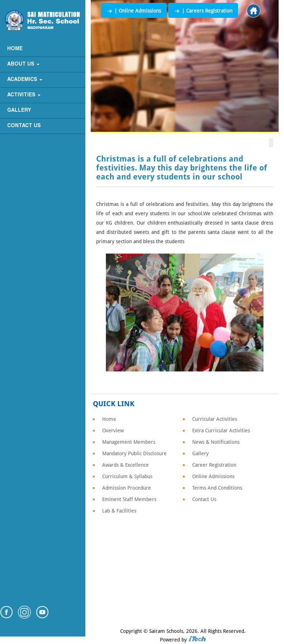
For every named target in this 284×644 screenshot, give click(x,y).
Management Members (129, 442)
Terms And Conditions (217, 488)
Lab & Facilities (119, 511)
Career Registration (214, 465)
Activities (24, 95)
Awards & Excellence (126, 465)
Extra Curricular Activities (221, 431)
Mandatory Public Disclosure (134, 453)
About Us (23, 64)
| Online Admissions (134, 11)
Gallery (19, 110)
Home (15, 49)
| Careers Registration (203, 11)
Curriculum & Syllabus (127, 476)
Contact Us (24, 126)
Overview (113, 431)
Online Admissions (213, 476)
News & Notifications (216, 442)
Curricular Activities (215, 419)
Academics (25, 80)
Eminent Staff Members (129, 499)
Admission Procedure (127, 488)
